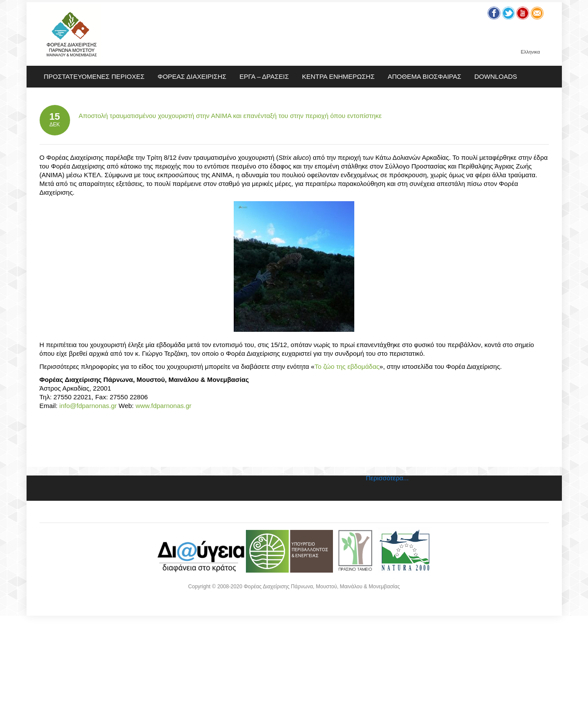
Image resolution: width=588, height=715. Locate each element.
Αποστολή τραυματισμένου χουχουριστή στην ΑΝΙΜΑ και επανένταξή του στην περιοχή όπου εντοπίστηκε (230, 116)
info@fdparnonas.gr (88, 406)
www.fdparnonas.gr (163, 406)
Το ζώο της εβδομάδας (347, 366)
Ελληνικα (530, 52)
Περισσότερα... (387, 478)
